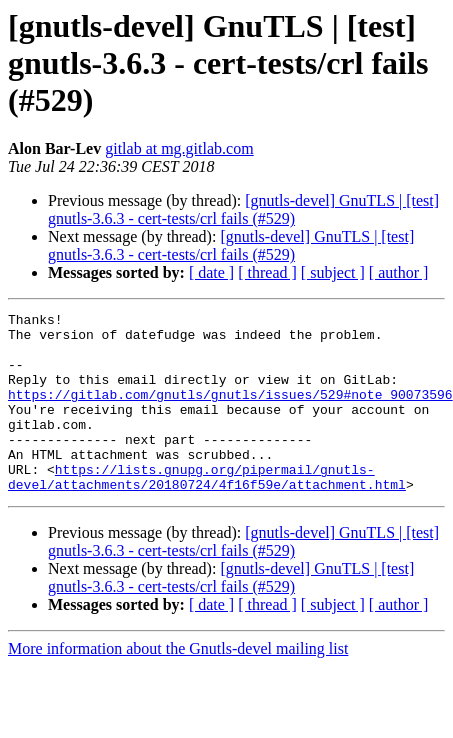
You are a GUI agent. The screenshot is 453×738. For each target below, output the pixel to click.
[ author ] (399, 272)
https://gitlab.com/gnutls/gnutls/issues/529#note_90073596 (230, 412)
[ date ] (211, 272)
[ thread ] (267, 272)
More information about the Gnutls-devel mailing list (178, 684)
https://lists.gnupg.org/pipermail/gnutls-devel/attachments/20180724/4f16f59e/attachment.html (207, 511)
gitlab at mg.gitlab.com (179, 148)
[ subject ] (333, 272)
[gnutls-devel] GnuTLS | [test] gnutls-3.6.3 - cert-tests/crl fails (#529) (243, 209)
